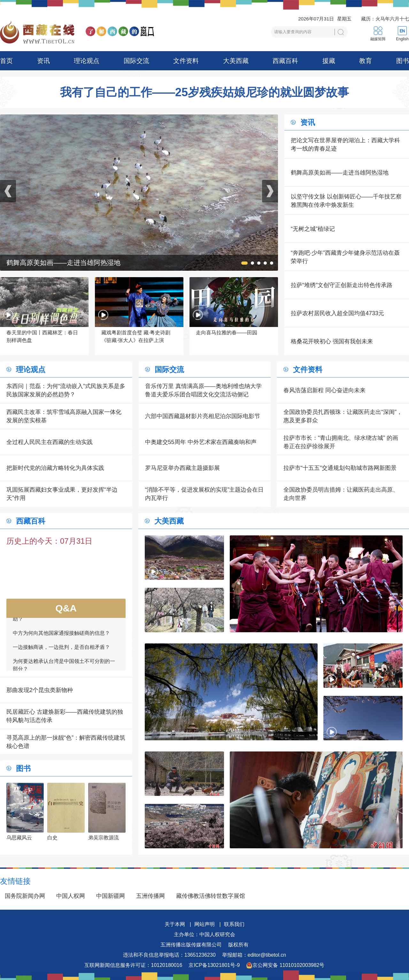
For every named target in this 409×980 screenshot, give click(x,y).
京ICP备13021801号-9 (214, 965)
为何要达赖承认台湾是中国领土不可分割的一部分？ (64, 668)
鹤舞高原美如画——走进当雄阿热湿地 (340, 173)
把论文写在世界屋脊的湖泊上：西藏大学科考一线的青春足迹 (345, 144)
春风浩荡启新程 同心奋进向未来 (324, 390)
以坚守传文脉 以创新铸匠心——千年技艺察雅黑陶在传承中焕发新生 (346, 201)
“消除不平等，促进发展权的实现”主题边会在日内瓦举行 (204, 494)
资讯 (43, 61)
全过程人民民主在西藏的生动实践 (50, 442)
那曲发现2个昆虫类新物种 (40, 690)
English (402, 39)
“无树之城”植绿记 (313, 229)
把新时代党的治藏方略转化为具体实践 (55, 468)
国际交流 (136, 61)
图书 (403, 61)
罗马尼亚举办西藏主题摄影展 (182, 468)
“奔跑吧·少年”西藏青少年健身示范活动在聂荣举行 (345, 257)
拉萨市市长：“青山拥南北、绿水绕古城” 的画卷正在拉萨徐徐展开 (341, 442)
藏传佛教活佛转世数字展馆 (211, 896)
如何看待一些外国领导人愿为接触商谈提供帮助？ (64, 618)
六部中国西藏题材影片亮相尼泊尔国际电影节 (203, 416)
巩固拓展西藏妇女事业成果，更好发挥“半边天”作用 (62, 494)
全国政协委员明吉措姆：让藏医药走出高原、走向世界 (341, 494)
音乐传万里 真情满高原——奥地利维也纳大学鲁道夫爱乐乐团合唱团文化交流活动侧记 (203, 390)
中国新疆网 (111, 896)
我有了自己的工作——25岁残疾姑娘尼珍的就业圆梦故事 (204, 92)
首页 (6, 61)
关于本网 (175, 924)
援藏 (329, 61)
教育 (366, 61)
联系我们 (234, 924)
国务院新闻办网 (25, 896)
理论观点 (87, 61)
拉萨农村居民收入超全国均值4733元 (337, 313)
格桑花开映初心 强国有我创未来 (332, 341)
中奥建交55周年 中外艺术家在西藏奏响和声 (201, 442)
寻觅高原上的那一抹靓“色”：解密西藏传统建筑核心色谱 (66, 742)
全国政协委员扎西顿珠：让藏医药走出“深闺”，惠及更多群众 (343, 416)
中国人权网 (71, 896)
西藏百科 (285, 61)
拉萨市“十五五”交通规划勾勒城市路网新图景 (340, 468)
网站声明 (204, 924)
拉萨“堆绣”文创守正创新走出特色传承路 (342, 285)
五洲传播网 (150, 896)
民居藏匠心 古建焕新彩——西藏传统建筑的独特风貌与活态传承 (65, 716)
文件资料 (186, 61)
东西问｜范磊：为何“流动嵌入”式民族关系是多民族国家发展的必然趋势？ (66, 390)
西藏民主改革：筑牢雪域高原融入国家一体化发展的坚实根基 (64, 416)
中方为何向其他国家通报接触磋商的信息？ (61, 636)
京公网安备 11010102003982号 (285, 965)
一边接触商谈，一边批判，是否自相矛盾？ (61, 650)
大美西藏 (236, 61)
